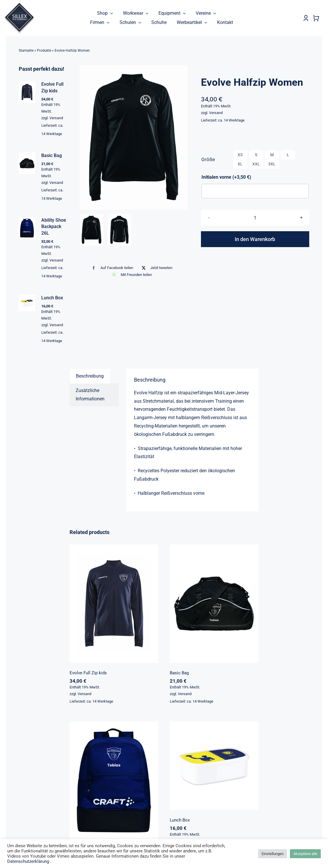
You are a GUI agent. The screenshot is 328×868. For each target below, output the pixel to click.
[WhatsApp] (131, 275)
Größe (208, 160)
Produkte (44, 51)
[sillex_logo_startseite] (19, 5)
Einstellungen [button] (273, 854)
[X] (156, 268)
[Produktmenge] (255, 218)
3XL (272, 164)
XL (240, 164)
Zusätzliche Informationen (90, 395)
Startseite (26, 51)
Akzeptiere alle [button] (305, 854)
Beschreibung (90, 376)
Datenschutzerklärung (29, 861)
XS (240, 155)
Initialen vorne (226, 177)
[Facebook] (111, 268)
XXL (256, 164)
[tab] (90, 376)
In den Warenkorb (255, 239)
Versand (216, 113)
